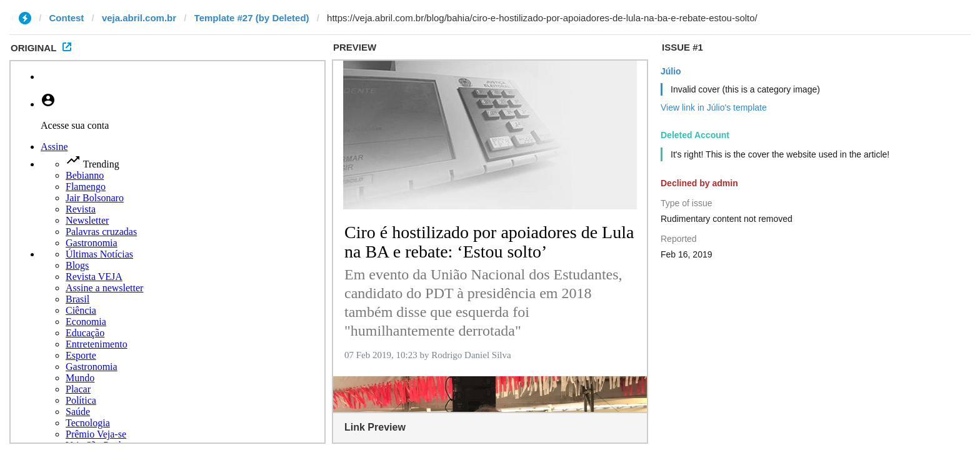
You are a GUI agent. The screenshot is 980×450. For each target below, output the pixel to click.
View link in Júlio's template (714, 107)
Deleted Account (695, 135)
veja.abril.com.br (139, 18)
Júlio (671, 71)
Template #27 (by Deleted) (252, 18)
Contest (67, 18)
